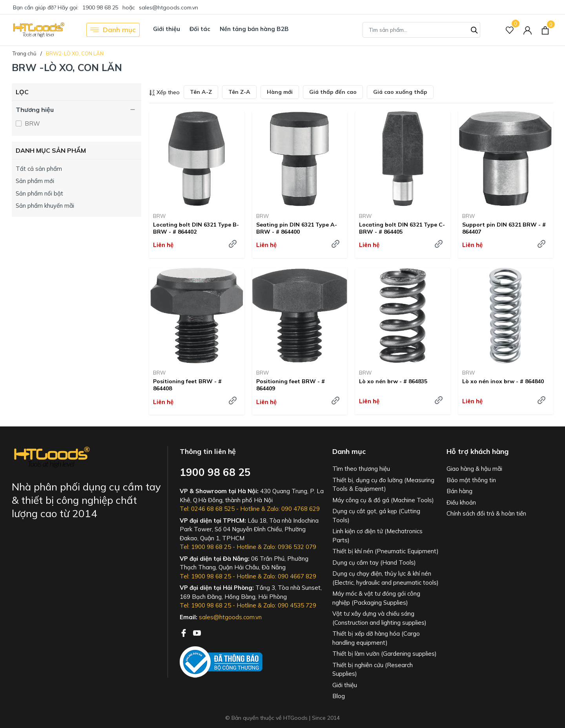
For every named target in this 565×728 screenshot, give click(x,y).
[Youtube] (197, 632)
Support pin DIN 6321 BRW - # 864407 (504, 228)
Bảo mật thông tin (471, 480)
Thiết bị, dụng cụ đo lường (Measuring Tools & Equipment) (383, 485)
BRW (32, 123)
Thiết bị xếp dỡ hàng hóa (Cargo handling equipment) (376, 638)
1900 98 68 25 (100, 7)
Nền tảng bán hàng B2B (254, 29)
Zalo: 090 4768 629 (293, 509)
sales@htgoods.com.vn (169, 7)
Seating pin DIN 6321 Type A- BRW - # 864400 (297, 228)
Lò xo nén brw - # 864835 (393, 381)
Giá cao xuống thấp (400, 92)
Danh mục (113, 30)
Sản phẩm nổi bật (39, 193)
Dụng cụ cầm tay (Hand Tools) (374, 562)
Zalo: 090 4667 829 (290, 576)
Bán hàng (459, 491)
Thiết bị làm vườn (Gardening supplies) (385, 654)
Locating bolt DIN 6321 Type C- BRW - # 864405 (402, 228)
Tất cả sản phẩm (39, 169)
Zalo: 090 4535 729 (290, 605)
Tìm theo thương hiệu (361, 469)
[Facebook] (184, 632)
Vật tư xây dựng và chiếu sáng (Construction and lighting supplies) (379, 618)
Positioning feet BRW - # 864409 (291, 385)
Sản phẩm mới (35, 181)
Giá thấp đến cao (333, 92)
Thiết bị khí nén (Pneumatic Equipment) (385, 551)
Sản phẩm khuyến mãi (45, 206)
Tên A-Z (201, 92)
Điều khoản (461, 502)
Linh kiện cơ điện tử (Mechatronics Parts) (377, 536)
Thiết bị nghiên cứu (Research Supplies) (373, 669)
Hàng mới (280, 92)
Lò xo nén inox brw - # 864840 (503, 381)
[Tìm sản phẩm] (421, 30)
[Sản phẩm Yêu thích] (510, 30)
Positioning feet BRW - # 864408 (187, 385)
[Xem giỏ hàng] (545, 30)
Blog (339, 696)
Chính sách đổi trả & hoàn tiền (486, 513)
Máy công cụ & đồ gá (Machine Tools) (383, 500)
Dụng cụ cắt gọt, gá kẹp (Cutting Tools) (376, 516)
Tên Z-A (239, 92)
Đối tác (200, 29)
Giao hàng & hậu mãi (474, 469)
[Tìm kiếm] (474, 29)
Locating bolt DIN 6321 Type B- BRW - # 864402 (196, 228)
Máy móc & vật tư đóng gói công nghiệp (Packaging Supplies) (376, 598)
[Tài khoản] (528, 30)
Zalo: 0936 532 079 (290, 547)
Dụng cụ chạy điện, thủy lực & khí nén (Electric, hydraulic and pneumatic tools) (385, 578)
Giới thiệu (167, 29)
